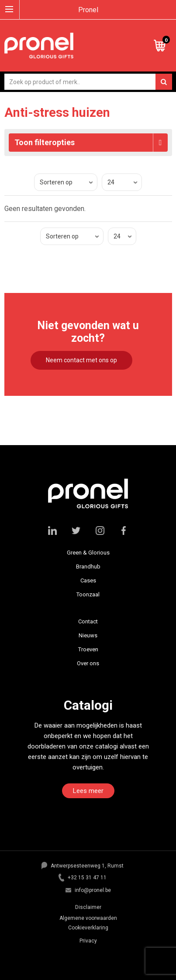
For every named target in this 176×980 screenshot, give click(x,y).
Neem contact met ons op (81, 360)
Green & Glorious (88, 553)
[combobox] (88, 82)
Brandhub (88, 567)
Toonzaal (88, 594)
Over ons (88, 663)
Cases (88, 580)
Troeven (88, 649)
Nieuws (88, 635)
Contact (88, 621)
